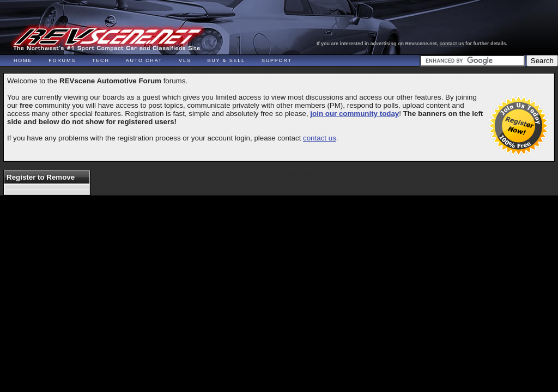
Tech (101, 60)
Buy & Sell (226, 60)
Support (277, 60)
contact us (452, 44)
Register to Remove (41, 177)
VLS (185, 60)
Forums (62, 60)
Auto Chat (144, 60)
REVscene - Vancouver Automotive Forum (107, 39)
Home (23, 60)
